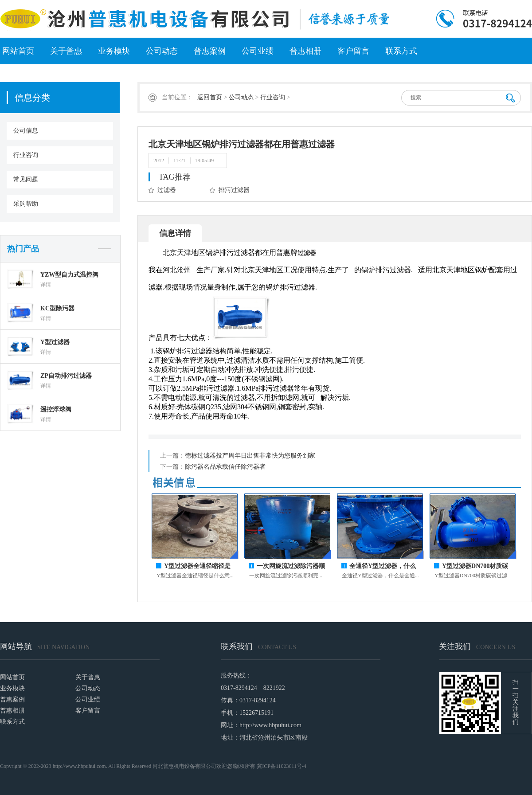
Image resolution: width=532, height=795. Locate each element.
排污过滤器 (234, 190)
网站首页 (18, 51)
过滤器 (167, 190)
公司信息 (26, 131)
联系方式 (401, 51)
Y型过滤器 (55, 342)
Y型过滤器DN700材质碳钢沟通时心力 (475, 566)
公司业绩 (258, 51)
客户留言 (353, 51)
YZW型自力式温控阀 (69, 275)
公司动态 (162, 51)
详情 (46, 285)
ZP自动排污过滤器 (66, 376)
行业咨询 (26, 155)
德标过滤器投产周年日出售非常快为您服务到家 (250, 456)
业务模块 (114, 51)
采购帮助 (26, 204)
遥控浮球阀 (56, 409)
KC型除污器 (57, 308)
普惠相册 (305, 51)
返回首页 (210, 97)
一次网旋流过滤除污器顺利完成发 (291, 566)
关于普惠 (66, 51)
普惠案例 (210, 51)
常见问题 (26, 179)
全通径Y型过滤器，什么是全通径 (383, 566)
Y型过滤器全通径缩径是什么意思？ (197, 566)
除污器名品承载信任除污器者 (225, 467)
